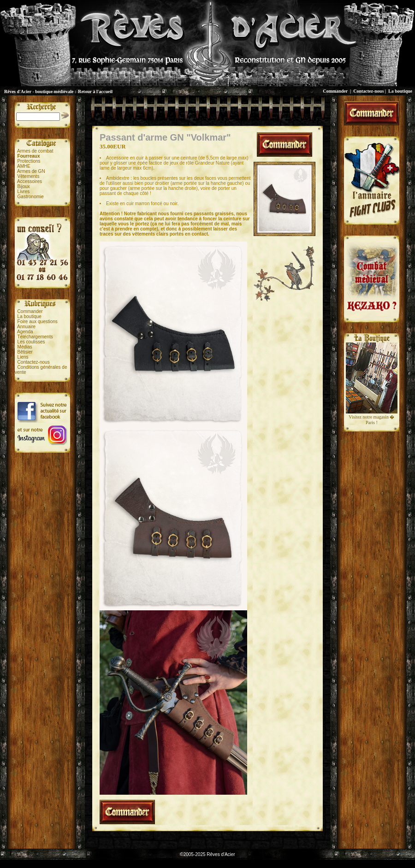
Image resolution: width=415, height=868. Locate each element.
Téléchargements (35, 337)
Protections (29, 161)
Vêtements (29, 176)
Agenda (25, 332)
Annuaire (26, 327)
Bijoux (24, 186)
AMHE (24, 166)
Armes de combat (35, 151)
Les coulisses (31, 342)
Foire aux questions (38, 322)
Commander (335, 91)
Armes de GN (31, 171)
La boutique (400, 91)
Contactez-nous (368, 91)
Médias (25, 347)
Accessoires (30, 181)
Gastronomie (31, 197)
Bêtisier (25, 352)
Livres (24, 192)
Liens (23, 357)
